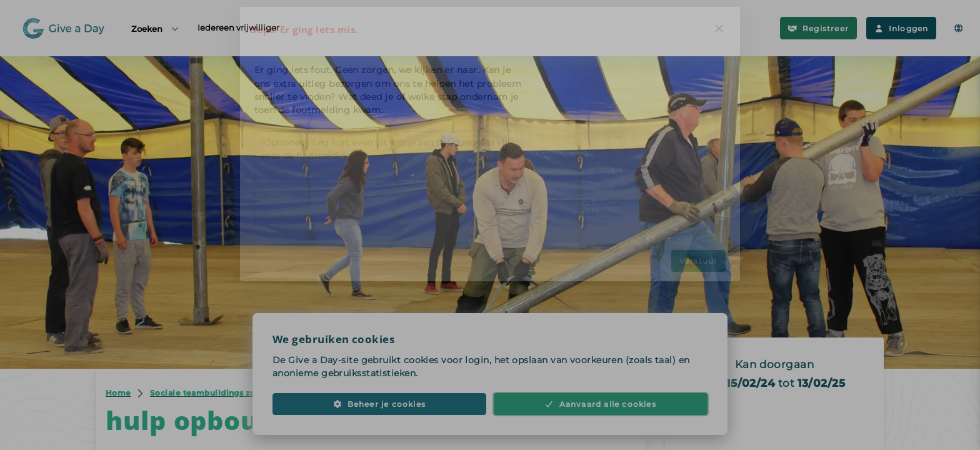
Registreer (818, 28)
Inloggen (901, 28)
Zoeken (156, 28)
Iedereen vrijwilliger (238, 27)
